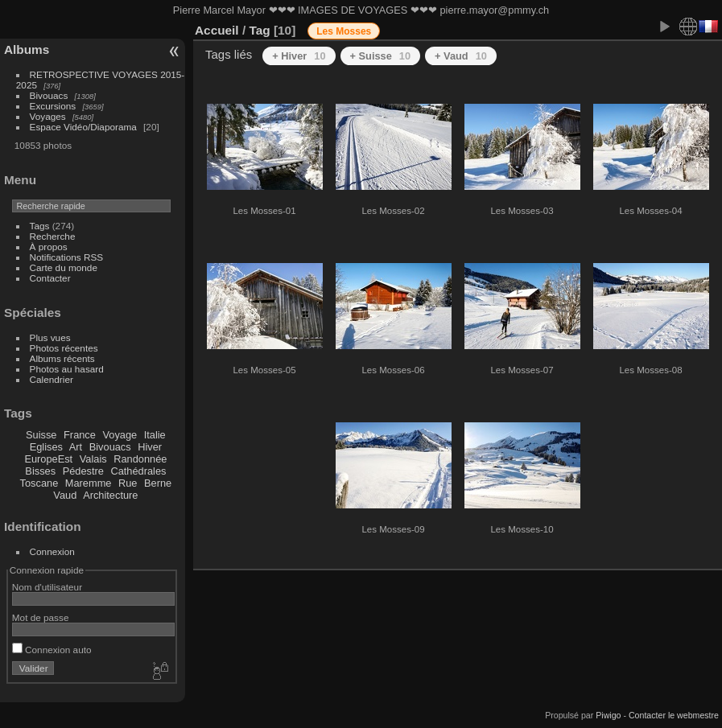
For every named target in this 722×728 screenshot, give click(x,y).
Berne (158, 483)
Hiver (150, 447)
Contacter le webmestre (674, 715)
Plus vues (50, 337)
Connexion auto (52, 650)
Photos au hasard (67, 369)
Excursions (53, 106)
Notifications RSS (67, 257)
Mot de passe (41, 617)
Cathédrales (138, 471)
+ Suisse (381, 56)
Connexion (52, 551)
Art (76, 447)
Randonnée (140, 459)
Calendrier (52, 379)
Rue (128, 483)
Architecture (110, 495)
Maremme (89, 483)
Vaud (65, 495)
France (80, 435)
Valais (93, 459)
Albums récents (62, 358)
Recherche (53, 236)
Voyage (120, 435)
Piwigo (608, 715)
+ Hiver (299, 56)
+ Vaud (461, 56)
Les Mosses (344, 31)
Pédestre (83, 471)
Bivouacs (49, 95)
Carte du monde (64, 267)
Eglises (46, 447)
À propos (49, 247)
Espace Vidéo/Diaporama (83, 127)
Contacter (50, 278)
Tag (259, 30)
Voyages (48, 116)
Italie (155, 435)
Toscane (39, 483)
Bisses (40, 471)
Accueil (217, 30)
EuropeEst (48, 459)
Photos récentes (64, 348)
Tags (40, 226)
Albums (27, 49)
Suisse (41, 435)
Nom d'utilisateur (47, 587)
